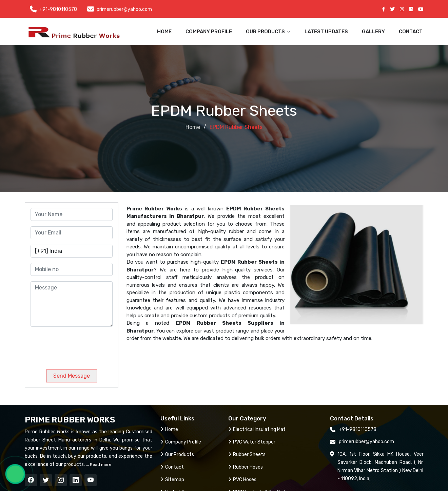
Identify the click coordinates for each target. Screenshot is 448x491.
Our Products (177, 455)
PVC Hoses (242, 480)
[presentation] (77, 345)
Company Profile (209, 32)
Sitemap (172, 480)
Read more (100, 465)
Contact (411, 32)
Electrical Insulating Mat (257, 429)
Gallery (373, 32)
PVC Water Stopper (252, 442)
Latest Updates (326, 32)
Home (164, 32)
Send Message (72, 376)
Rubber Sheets (247, 455)
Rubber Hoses (246, 467)
